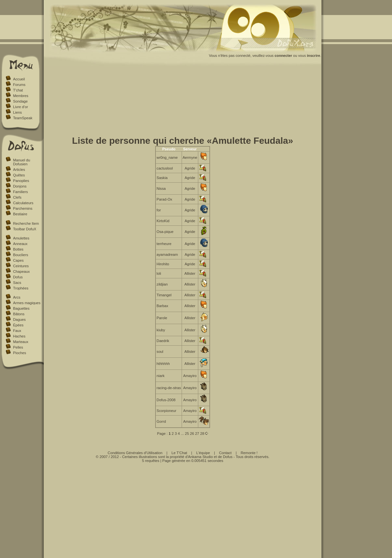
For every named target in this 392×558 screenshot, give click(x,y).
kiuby (161, 330)
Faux (17, 331)
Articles (19, 170)
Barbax (162, 306)
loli (159, 273)
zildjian (162, 284)
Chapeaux (21, 271)
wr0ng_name (167, 157)
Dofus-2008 (166, 400)
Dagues (19, 320)
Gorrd (161, 421)
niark (160, 376)
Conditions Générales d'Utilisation (135, 453)
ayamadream (167, 254)
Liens (17, 112)
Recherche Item (26, 223)
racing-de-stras (169, 388)
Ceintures (21, 266)
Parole (162, 318)
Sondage (20, 101)
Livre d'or (21, 107)
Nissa (161, 189)
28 (202, 434)
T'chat (18, 90)
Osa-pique (165, 232)
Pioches (20, 353)
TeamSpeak (23, 118)
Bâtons (19, 314)
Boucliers (21, 255)
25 (187, 434)
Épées (18, 325)
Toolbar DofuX (25, 229)
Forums (19, 85)
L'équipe (203, 453)
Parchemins (23, 208)
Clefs (17, 197)
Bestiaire (20, 214)
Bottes (18, 249)
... (182, 434)
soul (160, 352)
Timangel (164, 295)
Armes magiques (27, 303)
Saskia (162, 178)
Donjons (20, 186)
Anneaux (20, 244)
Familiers (20, 192)
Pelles (18, 347)
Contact (225, 453)
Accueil (19, 79)
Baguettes (21, 308)
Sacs (17, 283)
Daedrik (163, 341)
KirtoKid (163, 221)
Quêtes (19, 175)
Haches (19, 336)
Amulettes (21, 238)
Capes (18, 260)
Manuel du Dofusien (22, 162)
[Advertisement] (183, 102)
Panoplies (21, 181)
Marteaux (21, 342)
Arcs (17, 297)
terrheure (164, 244)
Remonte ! (249, 453)
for (159, 210)
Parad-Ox (164, 199)
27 (197, 434)
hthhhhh (163, 364)
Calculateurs (23, 203)
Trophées (21, 288)
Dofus (18, 277)
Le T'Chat (179, 453)
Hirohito (163, 264)
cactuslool (165, 168)
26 (192, 434)
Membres (21, 96)
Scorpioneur (166, 411)
